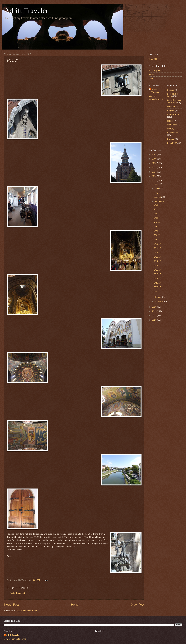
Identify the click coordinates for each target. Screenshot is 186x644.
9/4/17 (157, 218)
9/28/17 (157, 283)
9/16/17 (157, 270)
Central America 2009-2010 (174, 101)
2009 (155, 159)
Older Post (137, 605)
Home (75, 605)
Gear (151, 78)
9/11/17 (157, 248)
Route (152, 75)
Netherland (172, 125)
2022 (155, 316)
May (157, 184)
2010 (155, 163)
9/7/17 (157, 231)
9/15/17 (157, 266)
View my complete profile (15, 639)
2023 (155, 320)
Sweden (171, 139)
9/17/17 (157, 274)
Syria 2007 (154, 59)
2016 (155, 176)
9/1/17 (157, 205)
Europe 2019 (173, 114)
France (170, 121)
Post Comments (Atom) (27, 611)
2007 (155, 154)
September (160, 201)
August (158, 197)
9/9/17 (157, 240)
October (158, 297)
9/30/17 (157, 292)
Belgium (171, 90)
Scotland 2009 (174, 133)
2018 (155, 307)
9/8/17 (157, 235)
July (156, 193)
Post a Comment (17, 593)
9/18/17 (157, 279)
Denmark (171, 107)
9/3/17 (157, 214)
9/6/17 (157, 227)
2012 (155, 167)
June (157, 188)
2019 (155, 311)
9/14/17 (157, 261)
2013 (155, 172)
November (159, 301)
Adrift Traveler (26, 10)
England (171, 111)
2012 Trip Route (156, 71)
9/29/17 (157, 287)
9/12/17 (157, 253)
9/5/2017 (158, 222)
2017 (155, 180)
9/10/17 (157, 244)
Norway (171, 129)
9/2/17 (157, 209)
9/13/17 (157, 257)
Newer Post (12, 605)
